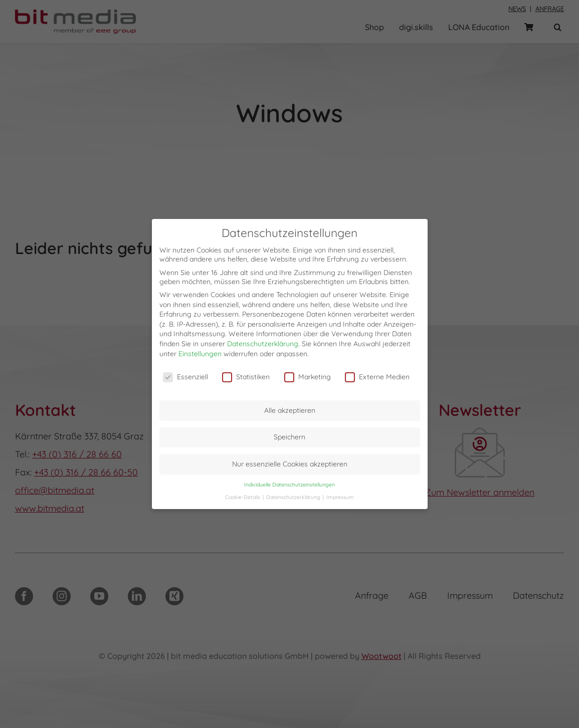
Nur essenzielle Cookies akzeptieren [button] (290, 464)
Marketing (308, 377)
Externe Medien (377, 377)
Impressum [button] (340, 497)
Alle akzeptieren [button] (290, 410)
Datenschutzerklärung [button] (294, 497)
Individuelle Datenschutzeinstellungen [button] (289, 484)
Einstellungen (200, 354)
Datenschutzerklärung (263, 344)
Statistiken (246, 377)
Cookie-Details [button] (243, 497)
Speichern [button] (289, 437)
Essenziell (185, 377)
